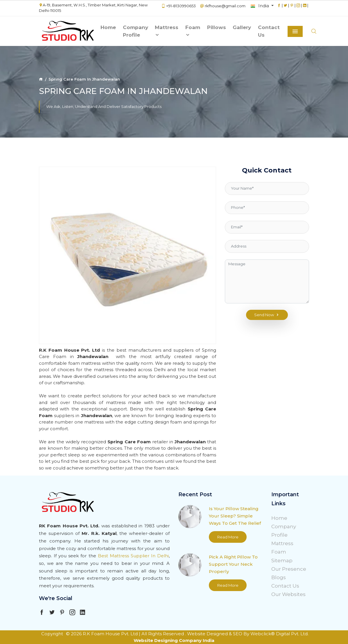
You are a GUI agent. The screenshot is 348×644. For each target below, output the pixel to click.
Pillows (217, 27)
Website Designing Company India (174, 640)
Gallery (242, 27)
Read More (228, 537)
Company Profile (136, 31)
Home (108, 27)
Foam (193, 31)
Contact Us (269, 31)
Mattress (167, 31)
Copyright (52, 634)
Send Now (267, 315)
